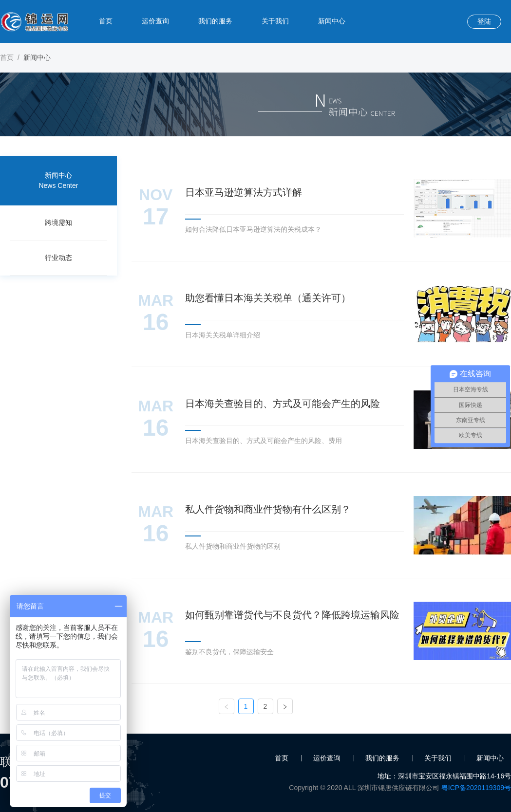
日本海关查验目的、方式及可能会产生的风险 (283, 404)
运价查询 (155, 21)
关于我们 (275, 21)
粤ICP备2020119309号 (476, 788)
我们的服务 (215, 21)
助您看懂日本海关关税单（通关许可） (268, 298)
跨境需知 (58, 222)
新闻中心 (332, 21)
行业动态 (58, 258)
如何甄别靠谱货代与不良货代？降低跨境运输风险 (292, 615)
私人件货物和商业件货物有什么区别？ (268, 509)
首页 (106, 21)
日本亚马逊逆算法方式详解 (244, 192)
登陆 (484, 21)
